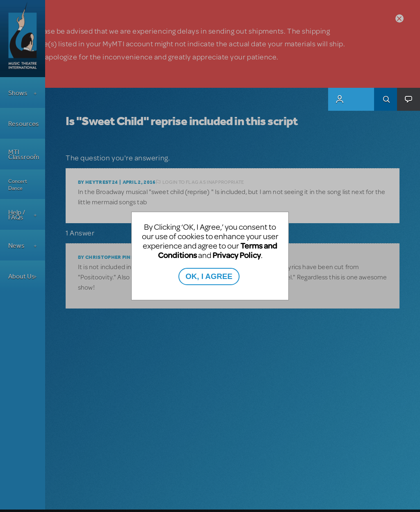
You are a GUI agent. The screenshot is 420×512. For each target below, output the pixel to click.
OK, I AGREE (209, 276)
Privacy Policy (237, 255)
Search (386, 99)
